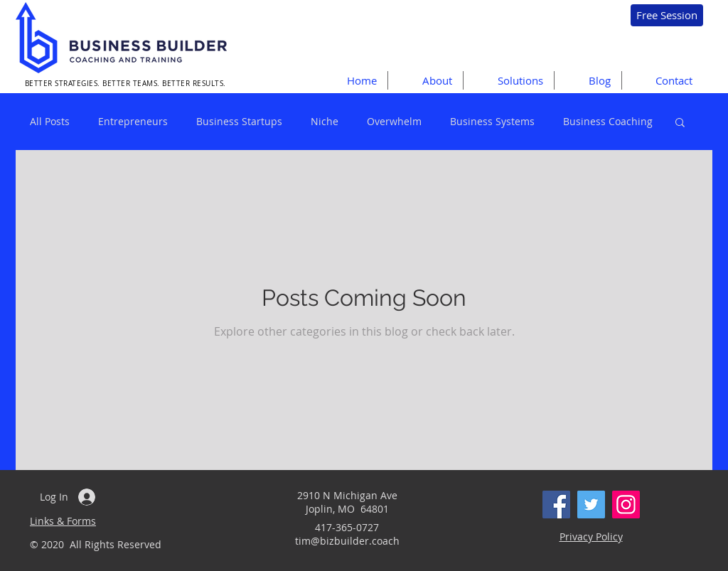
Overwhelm (394, 121)
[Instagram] (626, 505)
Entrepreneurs (133, 121)
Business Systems (492, 121)
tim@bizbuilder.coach (347, 541)
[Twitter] (591, 505)
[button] (508, 80)
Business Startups (239, 121)
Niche (325, 121)
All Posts (50, 121)
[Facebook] (556, 505)
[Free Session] (667, 15)
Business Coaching (608, 121)
